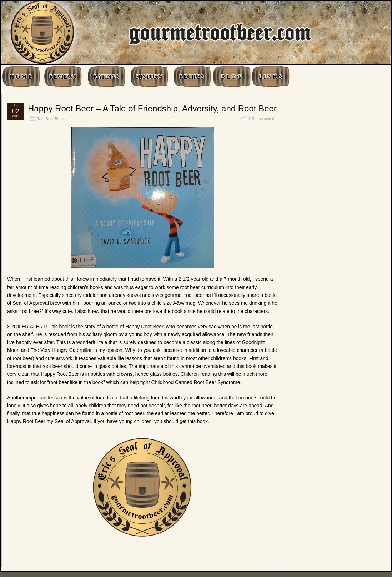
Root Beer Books (51, 119)
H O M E (21, 77)
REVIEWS (63, 77)
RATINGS (106, 77)
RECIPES (192, 77)
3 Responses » (261, 119)
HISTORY (149, 77)
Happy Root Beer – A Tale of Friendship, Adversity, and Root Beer (152, 108)
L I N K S (270, 77)
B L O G (231, 77)
